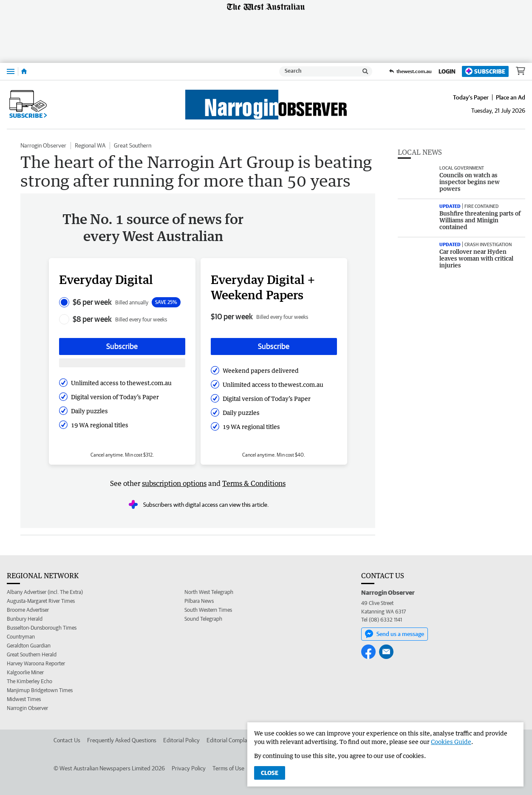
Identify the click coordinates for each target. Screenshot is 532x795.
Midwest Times (24, 699)
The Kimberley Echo (30, 681)
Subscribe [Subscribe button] (122, 346)
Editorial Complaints (231, 740)
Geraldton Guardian (29, 646)
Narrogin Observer (43, 145)
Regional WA (90, 145)
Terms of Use (228, 768)
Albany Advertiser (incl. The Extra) (45, 592)
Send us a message (395, 634)
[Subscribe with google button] (122, 363)
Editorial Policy (181, 740)
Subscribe (485, 71)
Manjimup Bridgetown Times (40, 690)
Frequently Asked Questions (122, 740)
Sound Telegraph (203, 619)
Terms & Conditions (254, 483)
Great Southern (133, 145)
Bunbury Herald (25, 619)
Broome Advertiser (28, 610)
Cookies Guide (451, 742)
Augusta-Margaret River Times (41, 601)
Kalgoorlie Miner (25, 672)
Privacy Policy (189, 768)
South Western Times (208, 610)
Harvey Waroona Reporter (36, 663)
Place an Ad (511, 97)
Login (447, 71)
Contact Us (67, 740)
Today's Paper (471, 97)
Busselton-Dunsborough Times (42, 628)
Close (270, 773)
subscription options (174, 483)
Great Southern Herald (32, 654)
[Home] (24, 71)
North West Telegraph (209, 592)
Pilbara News (199, 601)
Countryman (21, 637)
